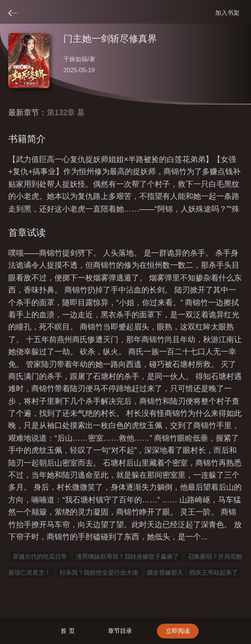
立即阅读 (178, 631)
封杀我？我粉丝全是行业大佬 (99, 572)
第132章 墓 (66, 112)
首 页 (67, 631)
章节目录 (120, 631)
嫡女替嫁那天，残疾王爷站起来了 (192, 572)
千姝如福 (75, 59)
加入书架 (229, 12)
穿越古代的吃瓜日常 (40, 556)
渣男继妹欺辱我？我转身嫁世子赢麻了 (127, 556)
